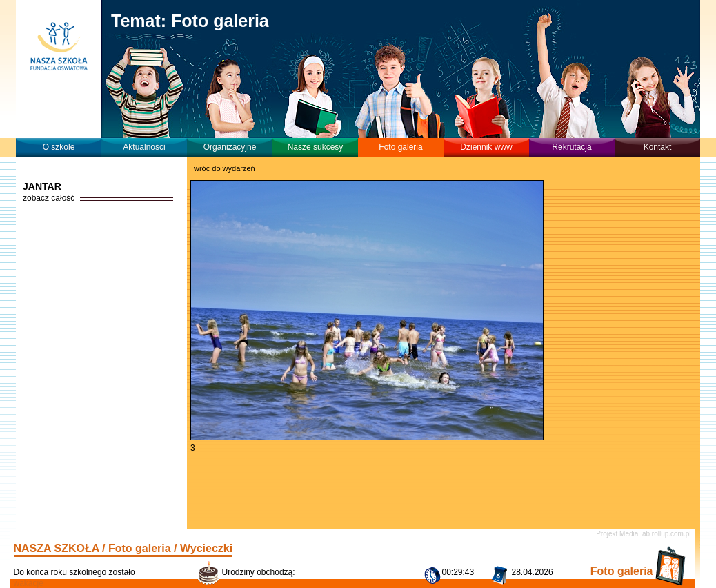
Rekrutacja (571, 147)
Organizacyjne (230, 147)
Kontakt (658, 147)
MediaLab (635, 534)
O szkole (59, 147)
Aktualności (144, 147)
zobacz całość (49, 198)
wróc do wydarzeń (225, 168)
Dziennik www (486, 147)
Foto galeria (400, 147)
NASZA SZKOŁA (57, 548)
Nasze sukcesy (316, 147)
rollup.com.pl (672, 534)
